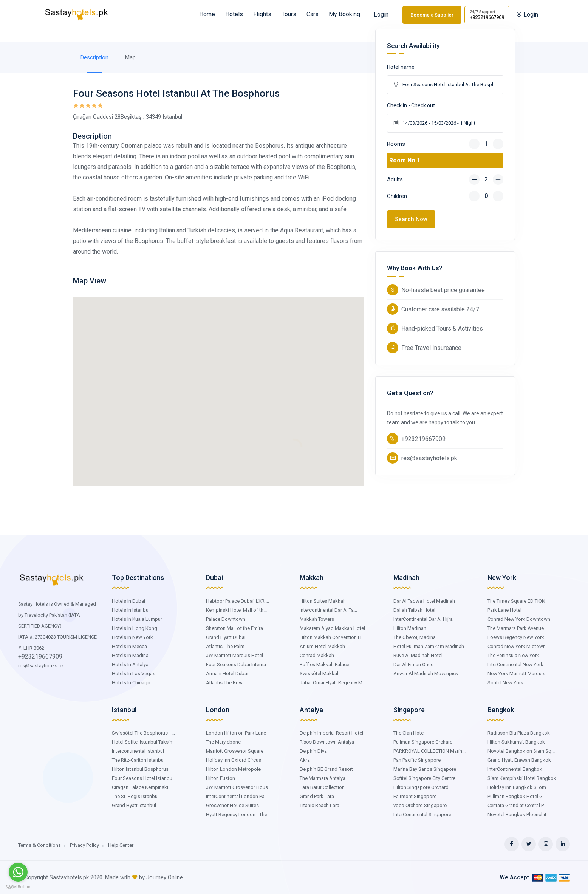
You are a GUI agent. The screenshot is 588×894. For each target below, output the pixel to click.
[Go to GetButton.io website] (18, 886)
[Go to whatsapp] (18, 872)
